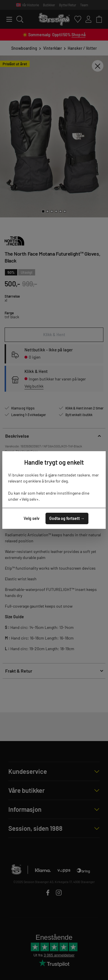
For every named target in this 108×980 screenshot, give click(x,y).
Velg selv (32, 518)
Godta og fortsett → (67, 518)
